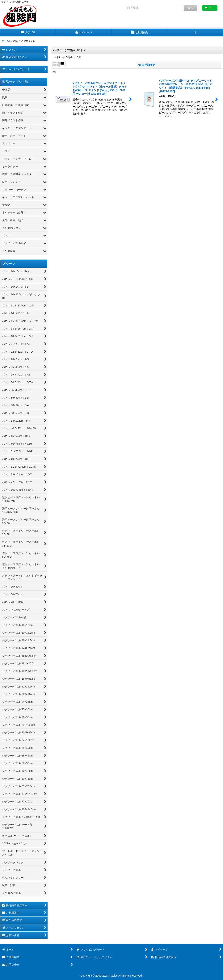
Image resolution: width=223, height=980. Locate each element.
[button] (195, 33)
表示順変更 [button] (147, 65)
